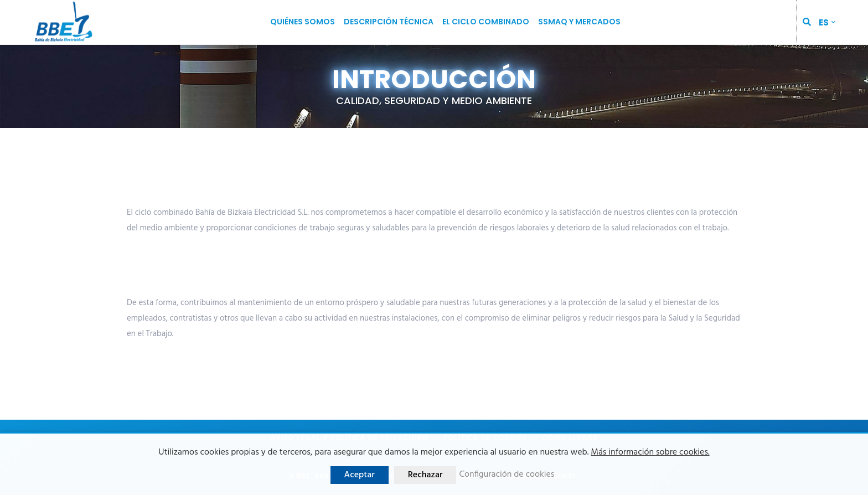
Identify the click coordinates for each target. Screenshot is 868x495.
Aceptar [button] (360, 475)
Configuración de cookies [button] (507, 475)
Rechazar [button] (425, 475)
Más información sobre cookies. (650, 452)
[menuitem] (827, 22)
